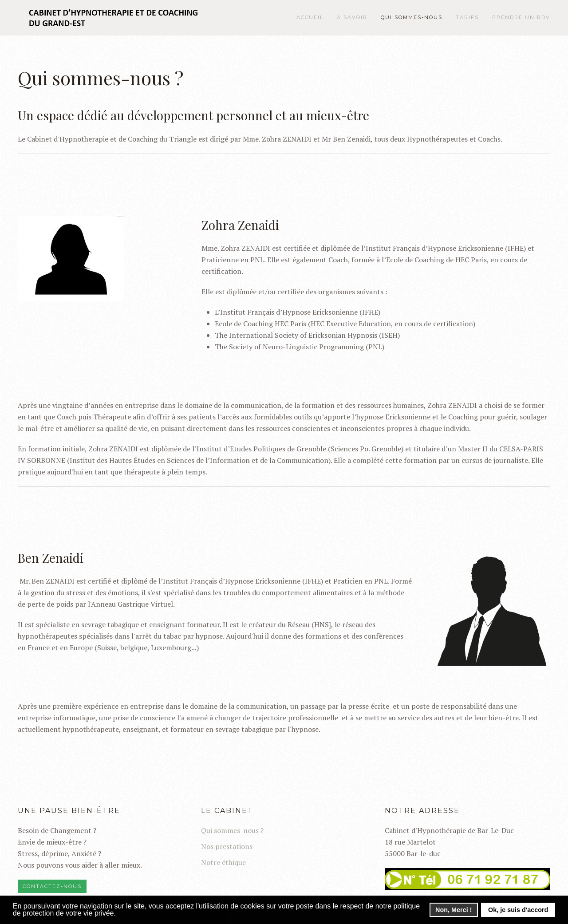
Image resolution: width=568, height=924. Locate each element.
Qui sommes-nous (412, 17)
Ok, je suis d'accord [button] (518, 910)
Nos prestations (227, 846)
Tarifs (467, 17)
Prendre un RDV (521, 17)
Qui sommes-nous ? (232, 830)
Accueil (310, 17)
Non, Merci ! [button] (454, 910)
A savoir (352, 17)
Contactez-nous (52, 886)
